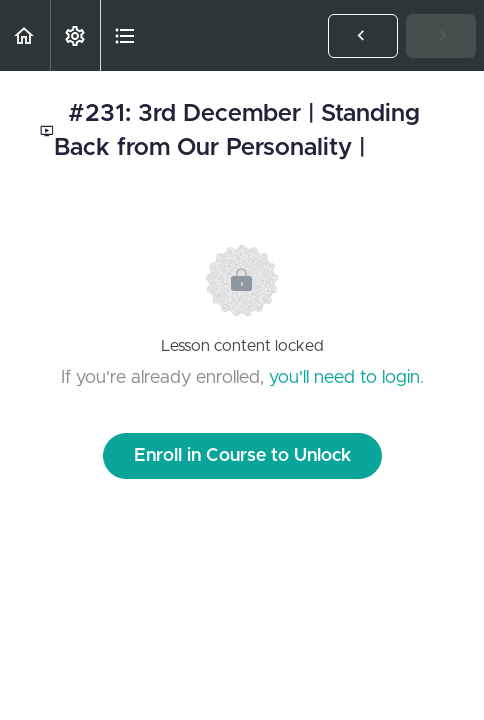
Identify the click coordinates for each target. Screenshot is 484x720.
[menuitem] (75, 35)
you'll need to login (344, 378)
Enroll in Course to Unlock (242, 456)
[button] (25, 35)
